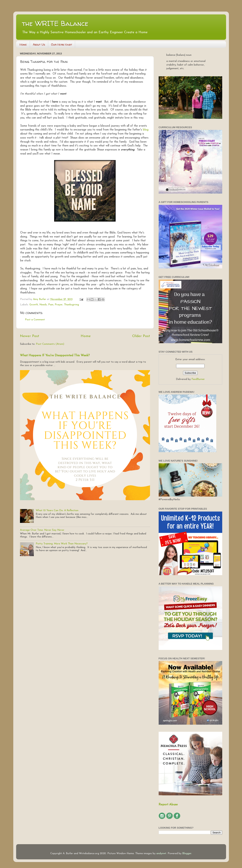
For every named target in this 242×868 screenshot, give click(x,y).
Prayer (59, 305)
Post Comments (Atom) (50, 344)
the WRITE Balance (55, 23)
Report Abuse (168, 805)
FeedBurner (198, 379)
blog (146, 130)
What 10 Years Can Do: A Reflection (57, 510)
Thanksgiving (71, 305)
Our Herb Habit (62, 44)
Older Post (141, 336)
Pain (51, 305)
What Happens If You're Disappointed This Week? (55, 356)
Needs (43, 305)
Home (23, 44)
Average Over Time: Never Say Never (42, 530)
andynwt (161, 853)
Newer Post (30, 336)
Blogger (187, 853)
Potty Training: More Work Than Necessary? (62, 544)
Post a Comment (35, 320)
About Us (39, 44)
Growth (34, 305)
